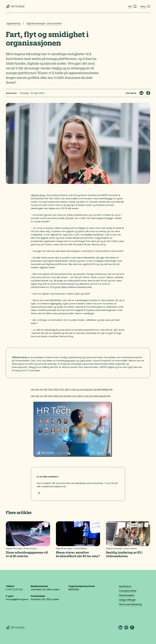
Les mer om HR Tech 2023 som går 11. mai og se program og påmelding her (72, 389)
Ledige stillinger (127, 600)
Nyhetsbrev (125, 586)
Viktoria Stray (38, 195)
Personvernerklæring (130, 604)
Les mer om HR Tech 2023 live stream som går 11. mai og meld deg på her (71, 396)
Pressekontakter (128, 591)
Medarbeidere (127, 595)
